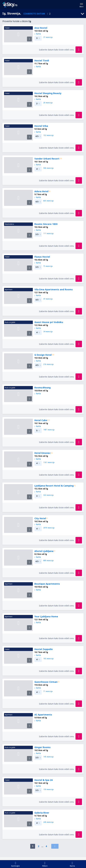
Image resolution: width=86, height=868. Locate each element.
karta (38, 34)
